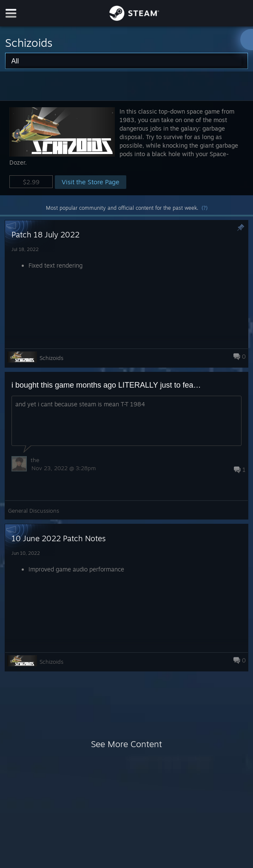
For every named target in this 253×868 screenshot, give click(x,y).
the (35, 460)
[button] (126, 148)
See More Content (126, 744)
